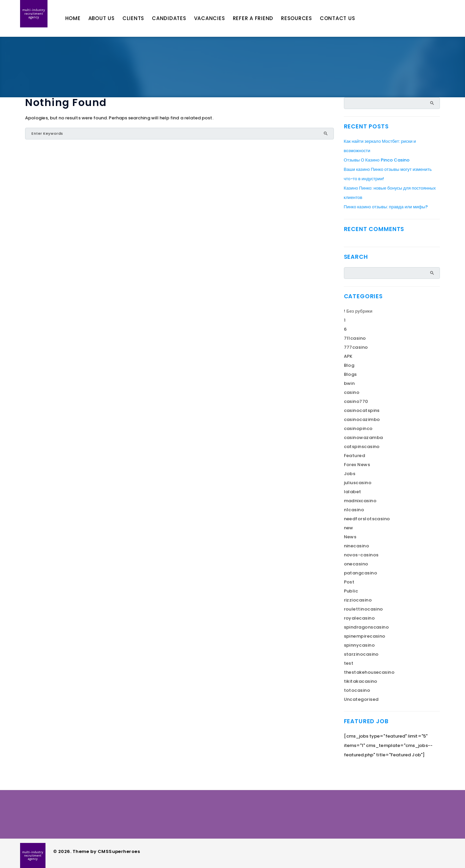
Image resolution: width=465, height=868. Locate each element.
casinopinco (358, 428)
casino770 (356, 401)
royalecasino (359, 618)
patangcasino (360, 573)
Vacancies (219, 18)
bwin (349, 383)
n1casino (354, 510)
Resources (306, 18)
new (349, 528)
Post (349, 582)
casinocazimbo (362, 419)
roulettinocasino (363, 609)
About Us (111, 18)
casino (352, 392)
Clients (143, 18)
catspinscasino (362, 447)
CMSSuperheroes (119, 851)
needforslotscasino (367, 519)
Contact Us (347, 18)
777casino (356, 347)
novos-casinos (361, 555)
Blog (349, 365)
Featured (355, 456)
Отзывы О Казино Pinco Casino (377, 160)
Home (82, 18)
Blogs (350, 374)
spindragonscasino (366, 627)
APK (348, 356)
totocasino (357, 690)
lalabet (353, 492)
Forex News (357, 465)
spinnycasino (359, 645)
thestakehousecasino (369, 672)
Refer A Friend (263, 18)
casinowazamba (363, 438)
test (349, 663)
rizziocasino (358, 600)
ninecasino (357, 546)
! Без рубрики (358, 311)
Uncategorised (361, 699)
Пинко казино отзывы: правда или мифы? (386, 207)
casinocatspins (362, 410)
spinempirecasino (365, 636)
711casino (355, 338)
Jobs (350, 474)
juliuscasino (358, 483)
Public (351, 591)
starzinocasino (361, 654)
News (350, 537)
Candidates (178, 18)
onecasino (356, 564)
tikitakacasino (361, 681)
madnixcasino (360, 501)
